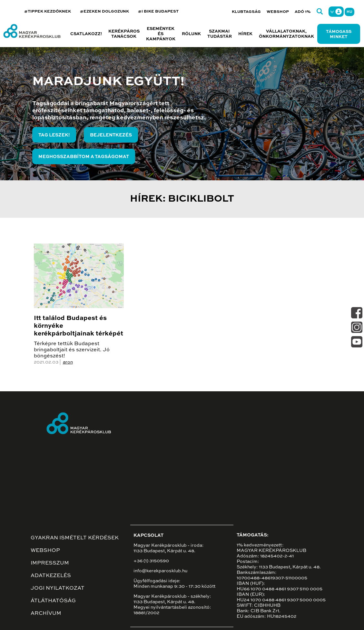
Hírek (245, 34)
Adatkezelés (51, 576)
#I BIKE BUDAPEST (158, 12)
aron (68, 362)
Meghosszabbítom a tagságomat (84, 157)
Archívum (46, 614)
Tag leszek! (54, 135)
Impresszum (50, 563)
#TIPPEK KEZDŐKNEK (48, 12)
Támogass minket (339, 34)
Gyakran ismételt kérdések (75, 538)
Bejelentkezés (111, 135)
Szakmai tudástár (220, 34)
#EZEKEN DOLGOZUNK (104, 12)
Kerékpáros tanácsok (124, 34)
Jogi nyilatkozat (58, 588)
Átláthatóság (53, 601)
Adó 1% (303, 12)
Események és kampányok (161, 34)
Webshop (278, 12)
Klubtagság (246, 12)
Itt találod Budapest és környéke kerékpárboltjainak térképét (79, 326)
